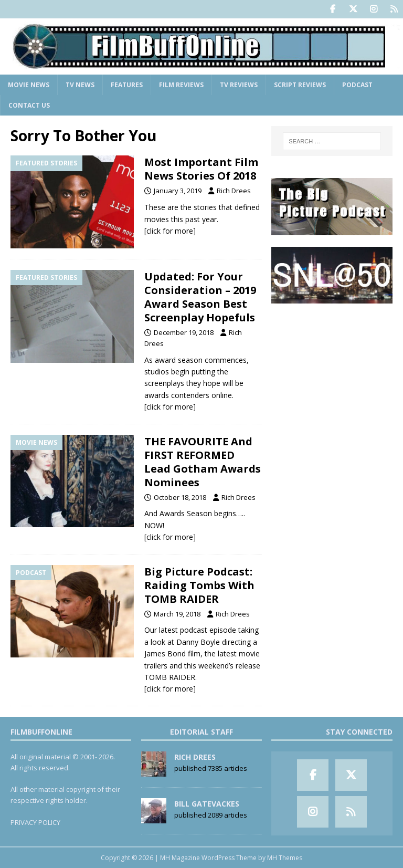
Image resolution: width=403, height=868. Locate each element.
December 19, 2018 (184, 332)
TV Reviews (239, 85)
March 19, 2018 (177, 614)
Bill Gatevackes (207, 804)
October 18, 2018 (180, 497)
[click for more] (170, 231)
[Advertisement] (332, 368)
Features (127, 85)
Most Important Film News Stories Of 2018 (201, 169)
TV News (80, 85)
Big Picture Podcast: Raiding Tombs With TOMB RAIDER (199, 585)
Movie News (29, 85)
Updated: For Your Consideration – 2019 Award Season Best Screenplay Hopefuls (200, 297)
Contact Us (29, 105)
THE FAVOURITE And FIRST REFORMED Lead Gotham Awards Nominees (203, 462)
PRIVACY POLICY (35, 822)
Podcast (357, 85)
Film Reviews (181, 85)
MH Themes (285, 858)
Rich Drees (234, 191)
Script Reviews (300, 85)
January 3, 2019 (178, 191)
